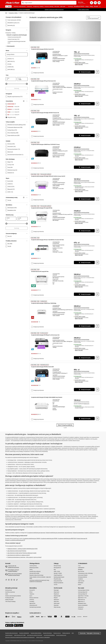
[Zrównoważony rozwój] (17, 197)
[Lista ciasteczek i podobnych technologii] (35, 635)
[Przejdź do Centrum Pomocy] (14, 575)
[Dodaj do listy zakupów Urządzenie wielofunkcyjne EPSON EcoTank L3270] (97, 72)
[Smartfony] (32, 600)
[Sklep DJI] (56, 598)
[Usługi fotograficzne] (58, 575)
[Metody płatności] (57, 568)
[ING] (73, 617)
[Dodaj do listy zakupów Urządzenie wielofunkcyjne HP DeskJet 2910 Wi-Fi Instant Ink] (97, 135)
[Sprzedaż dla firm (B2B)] (34, 573)
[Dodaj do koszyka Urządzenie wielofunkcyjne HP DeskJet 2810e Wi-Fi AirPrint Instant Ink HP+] (84, 199)
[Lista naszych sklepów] (83, 575)
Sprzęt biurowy (68, 533)
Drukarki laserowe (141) (14, 39)
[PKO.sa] (79, 617)
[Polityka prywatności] (66, 633)
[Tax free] (56, 585)
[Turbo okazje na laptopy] (10, 601)
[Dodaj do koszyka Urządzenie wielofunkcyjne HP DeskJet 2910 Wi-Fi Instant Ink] (84, 135)
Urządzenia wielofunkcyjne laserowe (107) (17, 42)
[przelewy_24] (32, 617)
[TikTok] (17, 580)
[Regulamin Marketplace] (47, 633)
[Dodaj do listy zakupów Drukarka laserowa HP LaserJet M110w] (97, 294)
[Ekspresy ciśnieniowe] (34, 598)
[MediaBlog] (80, 570)
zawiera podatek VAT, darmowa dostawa (82, 54)
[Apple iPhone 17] (81, 601)
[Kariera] (80, 585)
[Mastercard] (56, 617)
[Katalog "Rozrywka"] (9, 600)
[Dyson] (31, 596)
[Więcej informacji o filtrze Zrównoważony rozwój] (24, 197)
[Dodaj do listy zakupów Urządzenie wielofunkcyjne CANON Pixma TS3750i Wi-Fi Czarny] (97, 167)
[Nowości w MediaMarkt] (83, 605)
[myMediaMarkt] (81, 568)
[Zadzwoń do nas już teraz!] (13, 567)
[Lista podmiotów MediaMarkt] (49, 635)
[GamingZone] (81, 607)
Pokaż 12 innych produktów (65, 425)
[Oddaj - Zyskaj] (57, 571)
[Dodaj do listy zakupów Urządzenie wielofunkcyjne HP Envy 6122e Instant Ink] (97, 104)
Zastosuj (17, 88)
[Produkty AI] (81, 609)
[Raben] (19, 617)
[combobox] (50, 3)
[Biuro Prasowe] (81, 571)
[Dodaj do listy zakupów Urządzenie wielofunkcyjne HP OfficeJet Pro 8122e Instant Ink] (97, 358)
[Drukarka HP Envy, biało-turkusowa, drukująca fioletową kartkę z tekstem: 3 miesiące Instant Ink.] (42, 90)
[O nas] (79, 566)
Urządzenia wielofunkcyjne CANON (31, 538)
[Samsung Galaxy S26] (83, 594)
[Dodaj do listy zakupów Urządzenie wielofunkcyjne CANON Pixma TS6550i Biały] (97, 326)
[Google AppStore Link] (18, 625)
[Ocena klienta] (17, 101)
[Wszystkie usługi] (57, 579)
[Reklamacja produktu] (34, 568)
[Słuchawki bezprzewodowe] (35, 607)
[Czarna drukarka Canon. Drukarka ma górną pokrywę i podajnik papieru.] (42, 153)
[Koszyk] (99, 3)
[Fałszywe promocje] (57, 633)
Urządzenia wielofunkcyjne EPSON (49, 538)
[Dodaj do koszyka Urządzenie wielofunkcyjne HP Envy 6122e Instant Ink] (84, 104)
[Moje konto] (92, 3)
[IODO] (73, 633)
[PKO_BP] (61, 617)
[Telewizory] (32, 594)
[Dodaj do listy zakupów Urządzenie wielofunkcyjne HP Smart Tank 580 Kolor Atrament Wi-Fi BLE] (97, 262)
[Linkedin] (15, 580)
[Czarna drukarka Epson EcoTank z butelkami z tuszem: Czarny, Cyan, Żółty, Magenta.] (42, 58)
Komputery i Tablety (11, 33)
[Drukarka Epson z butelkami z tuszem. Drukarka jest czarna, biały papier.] (42, 375)
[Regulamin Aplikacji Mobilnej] (36, 633)
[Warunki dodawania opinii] (61, 635)
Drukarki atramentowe (78, 533)
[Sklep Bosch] (56, 594)
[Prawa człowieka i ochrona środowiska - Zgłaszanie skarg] (41, 578)
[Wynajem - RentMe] (58, 573)
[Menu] (8, 6)
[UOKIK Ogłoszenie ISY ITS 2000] (20, 635)
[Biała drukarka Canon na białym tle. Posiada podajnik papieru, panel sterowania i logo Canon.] (42, 312)
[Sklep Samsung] (57, 607)
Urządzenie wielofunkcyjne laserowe (36, 533)
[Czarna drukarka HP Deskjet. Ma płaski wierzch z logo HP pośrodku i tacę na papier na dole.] (42, 121)
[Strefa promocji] (8, 590)
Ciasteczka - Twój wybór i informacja (90, 633)
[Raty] (55, 570)
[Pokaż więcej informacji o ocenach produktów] (39, 68)
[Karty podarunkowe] (58, 581)
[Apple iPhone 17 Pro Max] (83, 596)
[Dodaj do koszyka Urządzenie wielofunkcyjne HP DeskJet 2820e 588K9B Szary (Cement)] (84, 419)
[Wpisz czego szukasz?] (23, 3)
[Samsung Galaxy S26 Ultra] (84, 590)
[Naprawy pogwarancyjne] (59, 577)
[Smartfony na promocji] (10, 592)
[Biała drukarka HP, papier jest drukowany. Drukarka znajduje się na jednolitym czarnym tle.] (42, 280)
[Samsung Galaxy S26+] (83, 592)
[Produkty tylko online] (10, 598)
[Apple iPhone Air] (81, 600)
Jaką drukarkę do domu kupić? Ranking (17, 551)
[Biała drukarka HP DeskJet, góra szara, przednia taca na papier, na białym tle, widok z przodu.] (42, 406)
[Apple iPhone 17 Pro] (82, 598)
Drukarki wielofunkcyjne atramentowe (55, 533)
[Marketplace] (81, 583)
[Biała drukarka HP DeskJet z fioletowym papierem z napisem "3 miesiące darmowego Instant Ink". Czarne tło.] (42, 185)
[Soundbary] (32, 601)
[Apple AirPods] (32, 603)
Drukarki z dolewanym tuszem (92, 533)
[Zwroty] (31, 570)
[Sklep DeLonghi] (57, 596)
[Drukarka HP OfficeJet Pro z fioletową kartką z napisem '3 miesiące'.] (42, 344)
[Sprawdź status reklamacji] (35, 571)
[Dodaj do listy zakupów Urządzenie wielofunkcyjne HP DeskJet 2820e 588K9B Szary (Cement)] (97, 419)
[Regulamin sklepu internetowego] (36, 575)
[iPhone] (31, 592)
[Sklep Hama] (56, 601)
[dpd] (7, 617)
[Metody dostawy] (57, 566)
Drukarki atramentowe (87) (14, 37)
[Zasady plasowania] (9, 635)
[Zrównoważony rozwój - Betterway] (85, 573)
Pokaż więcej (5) (10, 46)
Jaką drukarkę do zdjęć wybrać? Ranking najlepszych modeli (22, 553)
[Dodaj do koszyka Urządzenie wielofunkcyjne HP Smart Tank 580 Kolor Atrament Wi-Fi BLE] (84, 262)
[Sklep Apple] (56, 590)
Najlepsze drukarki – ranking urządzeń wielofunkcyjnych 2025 (22, 549)
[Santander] (85, 617)
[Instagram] (12, 580)
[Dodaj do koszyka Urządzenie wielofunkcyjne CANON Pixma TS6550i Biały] (84, 326)
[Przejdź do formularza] (13, 571)
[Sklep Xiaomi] (56, 592)
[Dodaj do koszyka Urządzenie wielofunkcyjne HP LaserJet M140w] (84, 231)
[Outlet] (7, 594)
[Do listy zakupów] (95, 3)
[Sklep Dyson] (56, 600)
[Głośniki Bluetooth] (33, 605)
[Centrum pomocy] (33, 566)
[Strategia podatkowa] (83, 577)
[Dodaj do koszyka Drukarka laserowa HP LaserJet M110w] (84, 294)
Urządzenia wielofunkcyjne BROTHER (67, 538)
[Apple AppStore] (9, 625)
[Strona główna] (6, 13)
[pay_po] (38, 617)
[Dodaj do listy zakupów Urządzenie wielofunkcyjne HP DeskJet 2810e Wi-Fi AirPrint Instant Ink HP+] (97, 199)
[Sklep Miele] (56, 605)
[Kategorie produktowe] (59, 583)
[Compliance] (81, 579)
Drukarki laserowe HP (82, 538)
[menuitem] (20, 6)
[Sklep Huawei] (57, 603)
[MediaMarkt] (12, 3)
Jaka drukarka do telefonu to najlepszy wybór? (19, 555)
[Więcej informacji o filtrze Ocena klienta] (24, 101)
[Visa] (50, 617)
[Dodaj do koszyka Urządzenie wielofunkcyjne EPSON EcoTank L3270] (84, 72)
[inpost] (13, 617)
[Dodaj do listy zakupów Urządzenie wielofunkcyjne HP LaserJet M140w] (97, 231)
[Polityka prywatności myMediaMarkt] (43, 637)
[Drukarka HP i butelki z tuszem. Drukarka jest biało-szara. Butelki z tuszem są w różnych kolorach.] (42, 248)
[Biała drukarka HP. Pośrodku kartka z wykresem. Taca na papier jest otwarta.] (42, 217)
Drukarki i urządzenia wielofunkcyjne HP (15, 540)
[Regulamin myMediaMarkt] (24, 633)
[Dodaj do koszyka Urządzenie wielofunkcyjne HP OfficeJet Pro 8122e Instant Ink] (84, 358)
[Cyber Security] (81, 581)
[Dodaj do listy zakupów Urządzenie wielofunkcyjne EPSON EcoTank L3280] (97, 390)
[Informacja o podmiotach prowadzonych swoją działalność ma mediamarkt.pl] (41, 581)
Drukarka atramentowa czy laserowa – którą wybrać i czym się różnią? (24, 557)
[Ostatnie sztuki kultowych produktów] (13, 596)
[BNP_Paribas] (44, 617)
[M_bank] (67, 617)
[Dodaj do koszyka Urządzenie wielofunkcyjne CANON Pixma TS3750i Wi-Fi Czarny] (84, 167)
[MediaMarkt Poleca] (82, 603)
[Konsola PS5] (32, 590)
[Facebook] (7, 580)
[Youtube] (9, 580)
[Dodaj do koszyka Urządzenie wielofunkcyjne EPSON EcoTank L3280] (84, 390)
